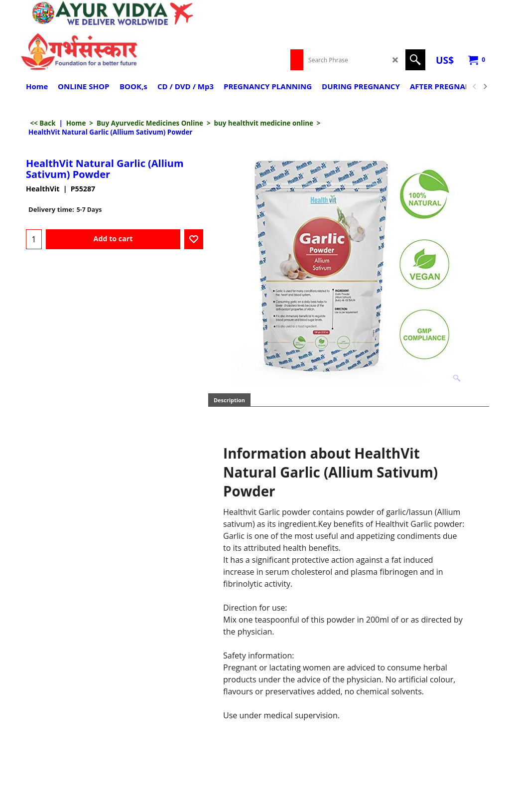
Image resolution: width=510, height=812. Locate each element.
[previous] (475, 87)
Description (229, 400)
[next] (485, 87)
